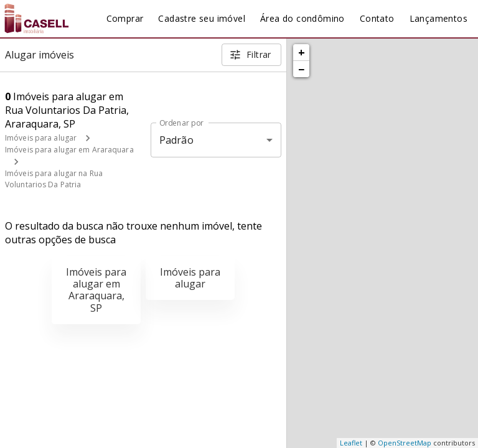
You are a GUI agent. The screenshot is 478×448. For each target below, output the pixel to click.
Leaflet (351, 443)
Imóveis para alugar (41, 138)
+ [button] (302, 52)
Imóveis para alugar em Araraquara (69, 150)
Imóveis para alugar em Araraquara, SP (96, 290)
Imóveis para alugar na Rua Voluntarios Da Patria (54, 179)
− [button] (301, 69)
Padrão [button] (176, 140)
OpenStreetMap (405, 443)
